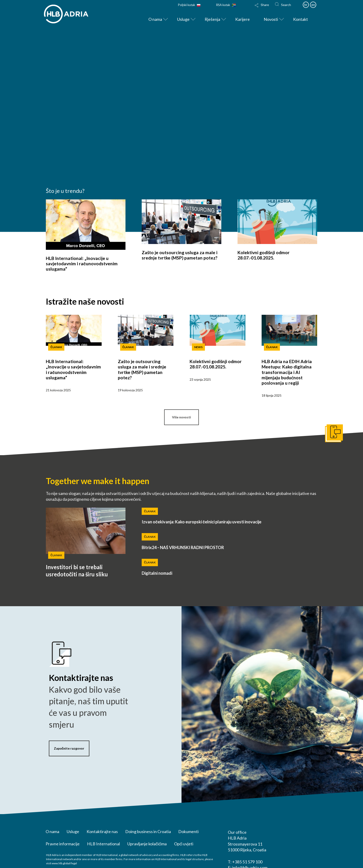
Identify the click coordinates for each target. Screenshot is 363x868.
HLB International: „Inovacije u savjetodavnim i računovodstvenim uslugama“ (82, 264)
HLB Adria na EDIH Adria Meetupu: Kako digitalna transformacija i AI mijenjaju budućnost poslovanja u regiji (287, 372)
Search (286, 5)
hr (306, 5)
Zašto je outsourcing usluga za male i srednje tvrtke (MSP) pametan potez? (180, 255)
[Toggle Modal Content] (262, 8)
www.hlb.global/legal (64, 863)
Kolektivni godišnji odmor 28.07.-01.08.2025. (264, 255)
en (313, 5)
